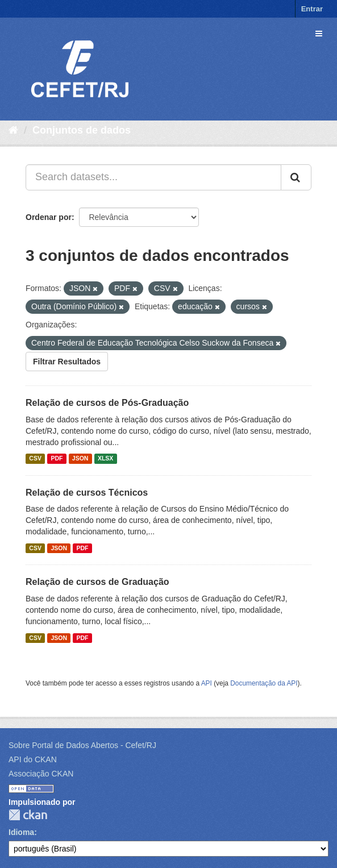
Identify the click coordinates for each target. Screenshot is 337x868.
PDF (57, 459)
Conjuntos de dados (82, 130)
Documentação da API (264, 683)
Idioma (21, 832)
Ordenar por (49, 217)
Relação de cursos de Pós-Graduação (107, 403)
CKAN (28, 815)
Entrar (312, 9)
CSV (35, 459)
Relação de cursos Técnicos (87, 493)
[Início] (13, 130)
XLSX (105, 459)
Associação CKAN (41, 774)
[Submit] (296, 177)
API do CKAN (33, 759)
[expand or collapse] (319, 34)
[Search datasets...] (153, 177)
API (207, 683)
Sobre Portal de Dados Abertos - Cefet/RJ (82, 745)
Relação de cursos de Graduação (97, 582)
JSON (80, 459)
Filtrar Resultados (67, 362)
